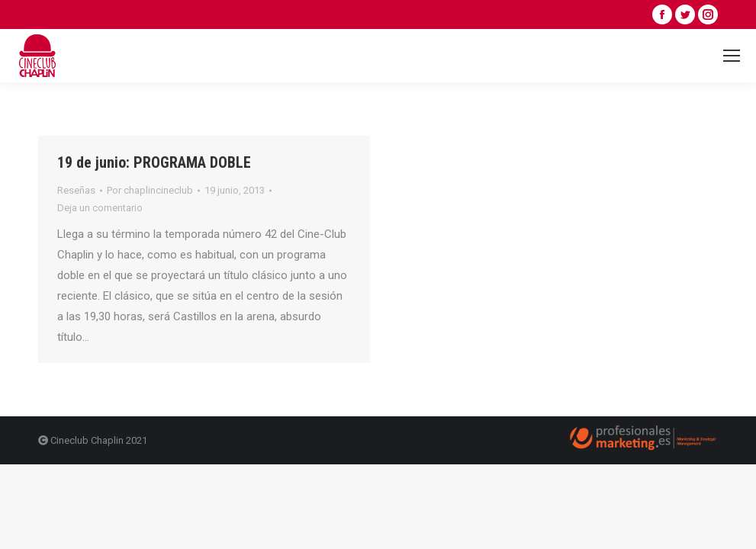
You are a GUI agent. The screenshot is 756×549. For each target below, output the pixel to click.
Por (150, 190)
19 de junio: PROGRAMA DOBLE (154, 162)
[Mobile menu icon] (732, 56)
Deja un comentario (100, 208)
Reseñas (76, 190)
